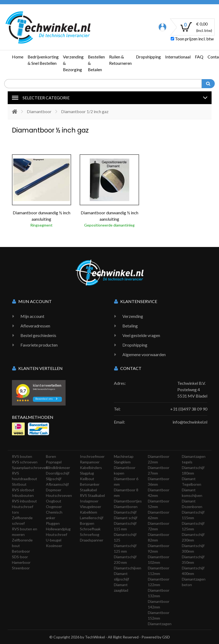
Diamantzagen (160, 624)
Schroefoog (90, 534)
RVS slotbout (23, 490)
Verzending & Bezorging (73, 63)
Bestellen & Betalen (96, 63)
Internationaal (178, 57)
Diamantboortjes (128, 501)
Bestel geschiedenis (38, 335)
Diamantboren (126, 507)
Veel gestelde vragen (141, 335)
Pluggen (53, 523)
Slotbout (19, 484)
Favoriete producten (39, 345)
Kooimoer (54, 546)
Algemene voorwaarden (144, 354)
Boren (51, 456)
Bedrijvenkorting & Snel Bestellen (43, 60)
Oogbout (54, 501)
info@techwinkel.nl (190, 422)
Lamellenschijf (92, 518)
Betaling (130, 326)
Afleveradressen (35, 326)
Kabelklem (89, 512)
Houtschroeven (59, 495)
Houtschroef (57, 534)
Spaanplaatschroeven (30, 468)
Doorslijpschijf (58, 473)
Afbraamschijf (57, 484)
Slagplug (87, 473)
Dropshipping (148, 57)
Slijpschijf (54, 479)
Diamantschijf (125, 512)
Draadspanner (92, 540)
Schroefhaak (90, 529)
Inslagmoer (89, 501)
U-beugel (54, 540)
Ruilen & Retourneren (120, 60)
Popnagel (54, 462)
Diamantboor (39, 111)
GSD (166, 637)
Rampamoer (90, 462)
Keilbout (87, 479)
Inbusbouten (23, 495)
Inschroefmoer (92, 456)
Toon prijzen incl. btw (192, 39)
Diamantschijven (128, 568)
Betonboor (21, 551)
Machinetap (124, 456)
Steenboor (21, 568)
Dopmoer (54, 490)
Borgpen (87, 523)
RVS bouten (22, 456)
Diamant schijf (126, 518)
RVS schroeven (25, 462)
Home (18, 57)
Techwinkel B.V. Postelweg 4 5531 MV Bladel (192, 389)
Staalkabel (88, 490)
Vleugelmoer (91, 507)
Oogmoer (54, 507)
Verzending (133, 316)
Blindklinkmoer (58, 468)
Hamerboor (21, 562)
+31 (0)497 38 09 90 (189, 409)
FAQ (199, 57)
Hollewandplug (58, 529)
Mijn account (32, 316)
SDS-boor (20, 557)
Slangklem (122, 462)
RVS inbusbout (24, 501)
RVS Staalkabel (92, 495)
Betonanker (90, 484)
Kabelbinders (91, 468)
